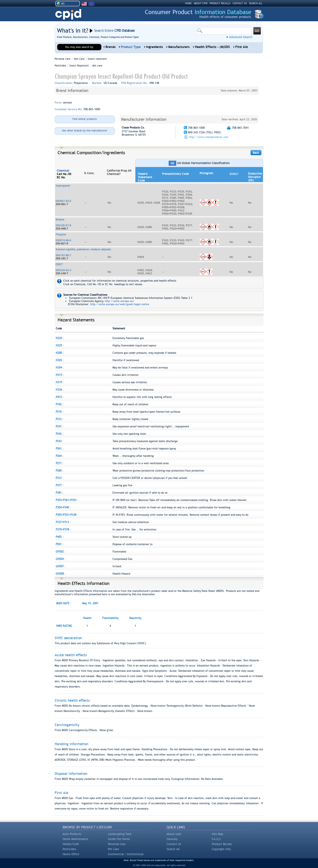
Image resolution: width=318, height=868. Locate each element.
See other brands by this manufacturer (85, 131)
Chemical (63, 171)
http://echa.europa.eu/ (120, 301)
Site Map (217, 834)
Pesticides (69, 849)
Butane (60, 219)
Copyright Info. (222, 849)
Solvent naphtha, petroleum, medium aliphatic (83, 249)
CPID (68, 14)
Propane (61, 234)
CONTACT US (240, 3)
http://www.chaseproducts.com (209, 137)
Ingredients (154, 47)
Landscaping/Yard (120, 834)
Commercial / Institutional (126, 854)
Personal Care (117, 844)
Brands (111, 47)
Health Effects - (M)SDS (212, 47)
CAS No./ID (64, 174)
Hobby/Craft (71, 844)
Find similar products (85, 119)
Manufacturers (179, 47)
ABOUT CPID (201, 3)
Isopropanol (63, 186)
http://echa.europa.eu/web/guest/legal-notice (120, 304)
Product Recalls (222, 844)
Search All (173, 849)
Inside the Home (119, 839)
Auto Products (72, 834)
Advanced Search (241, 37)
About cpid (174, 834)
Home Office (71, 854)
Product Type (131, 47)
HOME (188, 3)
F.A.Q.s (216, 839)
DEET (59, 264)
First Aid (242, 47)
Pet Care (113, 849)
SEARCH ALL (256, 3)
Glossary (172, 839)
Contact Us (174, 844)
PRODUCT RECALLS (220, 3)
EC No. (61, 177)
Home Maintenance (76, 839)
